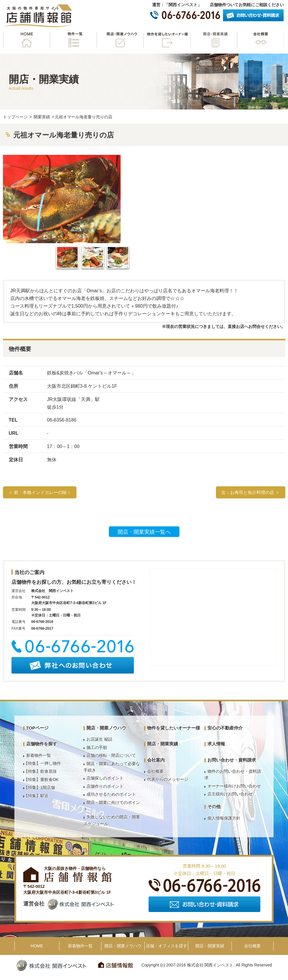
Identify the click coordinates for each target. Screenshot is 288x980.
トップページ (15, 117)
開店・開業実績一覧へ (144, 532)
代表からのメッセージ (168, 779)
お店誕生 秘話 (99, 739)
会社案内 (156, 760)
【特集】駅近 (36, 796)
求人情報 (216, 744)
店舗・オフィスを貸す (167, 946)
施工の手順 (97, 747)
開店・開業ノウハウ (120, 40)
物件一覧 (73, 40)
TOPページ (37, 728)
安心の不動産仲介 (225, 728)
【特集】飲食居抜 (40, 771)
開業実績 (42, 117)
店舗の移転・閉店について (111, 755)
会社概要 (260, 40)
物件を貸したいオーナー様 (167, 40)
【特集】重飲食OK (41, 780)
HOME (26, 40)
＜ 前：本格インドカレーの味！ (40, 492)
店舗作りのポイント (105, 786)
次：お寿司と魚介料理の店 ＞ (250, 492)
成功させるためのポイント (111, 794)
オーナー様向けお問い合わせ (234, 786)
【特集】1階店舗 (39, 787)
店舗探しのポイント (105, 778)
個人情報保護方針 (224, 818)
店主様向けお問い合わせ (230, 794)
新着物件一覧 (39, 755)
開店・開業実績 (214, 40)
